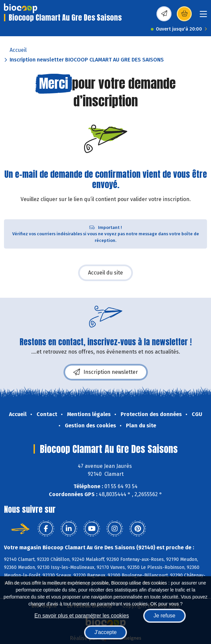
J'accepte (105, 632)
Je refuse (164, 616)
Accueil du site (105, 273)
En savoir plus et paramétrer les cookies (82, 616)
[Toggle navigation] (203, 16)
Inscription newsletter (106, 372)
